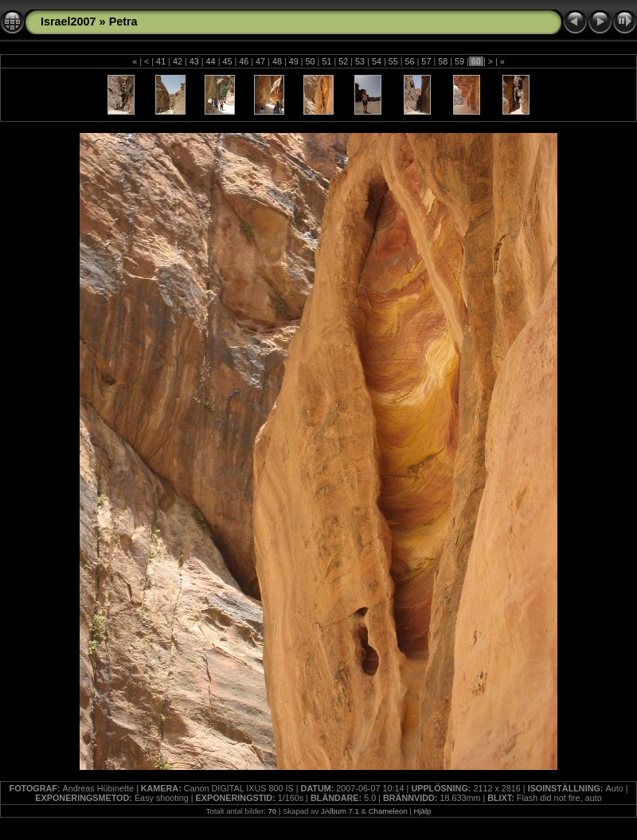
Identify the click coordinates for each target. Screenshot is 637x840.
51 (326, 61)
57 (426, 61)
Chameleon (388, 811)
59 (459, 61)
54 (377, 61)
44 (211, 61)
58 (443, 61)
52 (343, 61)
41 (161, 61)
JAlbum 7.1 (340, 811)
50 (311, 61)
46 (244, 61)
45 (227, 61)
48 (277, 61)
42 (178, 61)
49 (294, 61)
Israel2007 (68, 21)
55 (393, 61)
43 (194, 61)
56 (410, 61)
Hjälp (423, 811)
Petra (123, 21)
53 (360, 61)
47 (260, 61)
